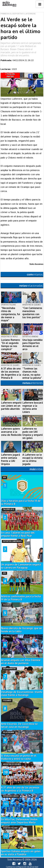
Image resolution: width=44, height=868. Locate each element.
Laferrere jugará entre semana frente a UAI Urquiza (11, 459)
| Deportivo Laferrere (23, 14)
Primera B (6, 14)
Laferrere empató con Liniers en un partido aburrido (11, 406)
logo (9, 4)
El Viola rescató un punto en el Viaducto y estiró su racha (19, 757)
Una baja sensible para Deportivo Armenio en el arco (33, 344)
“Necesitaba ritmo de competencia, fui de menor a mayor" (11, 314)
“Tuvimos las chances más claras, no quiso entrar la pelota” (32, 373)
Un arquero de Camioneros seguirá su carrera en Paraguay (21, 566)
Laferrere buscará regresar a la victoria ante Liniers (33, 407)
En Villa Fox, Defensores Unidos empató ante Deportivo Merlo (19, 821)
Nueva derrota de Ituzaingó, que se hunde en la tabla (21, 630)
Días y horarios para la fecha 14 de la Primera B (21, 502)
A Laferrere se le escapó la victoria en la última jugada (32, 459)
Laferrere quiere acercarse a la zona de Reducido (11, 432)
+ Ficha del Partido (10, 75)
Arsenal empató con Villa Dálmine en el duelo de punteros (21, 662)
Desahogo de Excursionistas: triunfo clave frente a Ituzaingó (22, 693)
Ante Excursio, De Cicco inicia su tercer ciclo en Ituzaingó (19, 725)
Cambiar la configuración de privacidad (22, 867)
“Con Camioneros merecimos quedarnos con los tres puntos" (32, 313)
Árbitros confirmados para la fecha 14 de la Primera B (21, 598)
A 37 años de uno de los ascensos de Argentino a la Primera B (11, 373)
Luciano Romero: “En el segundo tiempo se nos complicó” (11, 344)
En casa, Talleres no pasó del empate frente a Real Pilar (18, 534)
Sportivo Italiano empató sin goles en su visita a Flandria (21, 853)
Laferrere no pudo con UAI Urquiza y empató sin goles (33, 433)
